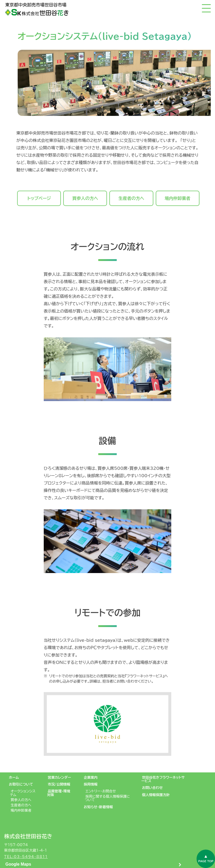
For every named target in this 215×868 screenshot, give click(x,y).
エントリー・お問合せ (101, 791)
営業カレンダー (59, 777)
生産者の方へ (131, 198)
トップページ (39, 198)
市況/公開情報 (59, 784)
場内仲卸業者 (178, 198)
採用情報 (91, 784)
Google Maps (18, 864)
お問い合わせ (152, 788)
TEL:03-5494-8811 (26, 857)
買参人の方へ (85, 198)
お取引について (21, 784)
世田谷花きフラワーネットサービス (163, 779)
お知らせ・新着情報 (98, 807)
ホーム (14, 777)
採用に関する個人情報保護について (107, 798)
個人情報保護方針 (156, 795)
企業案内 (91, 777)
